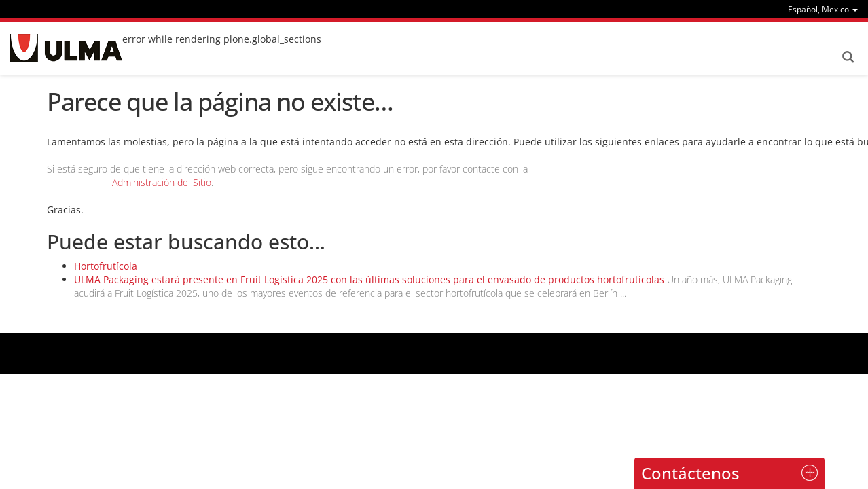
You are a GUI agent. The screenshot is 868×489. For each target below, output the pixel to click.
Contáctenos (690, 473)
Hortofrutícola (106, 266)
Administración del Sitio (162, 182)
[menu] (823, 9)
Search (848, 57)
